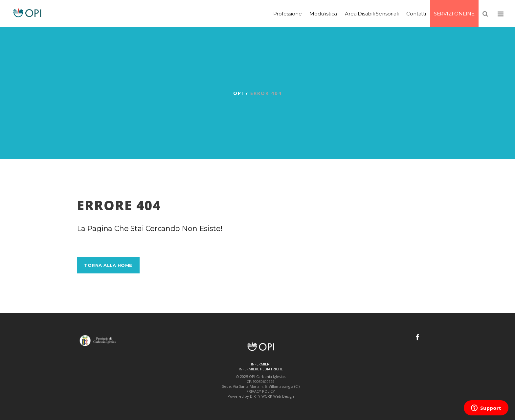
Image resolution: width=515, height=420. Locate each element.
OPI (238, 93)
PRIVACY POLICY (261, 391)
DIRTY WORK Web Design (272, 396)
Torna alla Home (108, 265)
